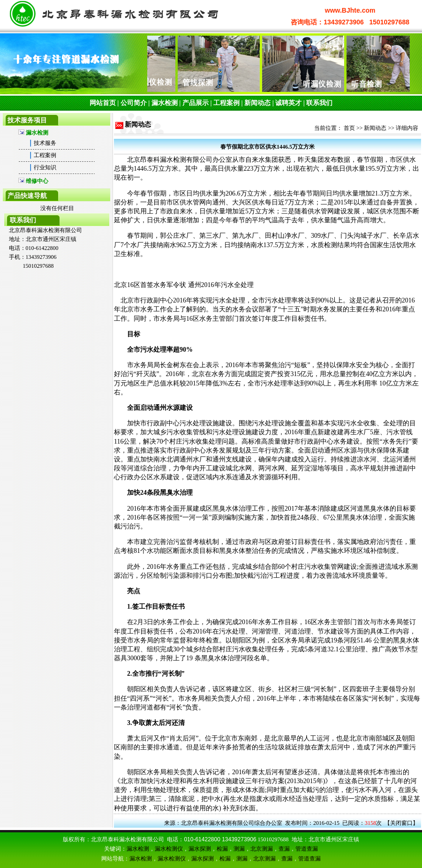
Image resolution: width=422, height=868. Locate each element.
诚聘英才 (288, 103)
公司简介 (134, 103)
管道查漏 (307, 849)
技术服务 (45, 143)
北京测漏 (262, 849)
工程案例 (226, 103)
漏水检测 (165, 103)
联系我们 (319, 103)
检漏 (222, 849)
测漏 (239, 849)
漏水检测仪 (169, 849)
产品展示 (196, 103)
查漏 (284, 849)
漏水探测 (200, 849)
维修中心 (37, 181)
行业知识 (45, 167)
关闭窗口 (401, 823)
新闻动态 (257, 103)
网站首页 (103, 103)
